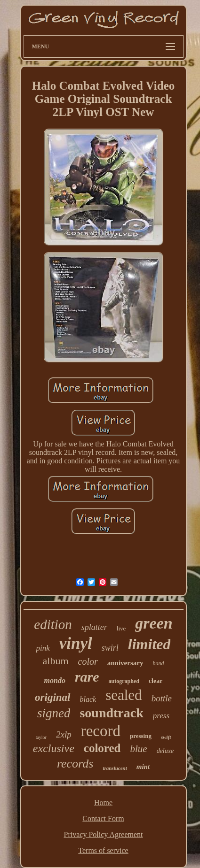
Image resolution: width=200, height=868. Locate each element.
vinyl (76, 643)
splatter (94, 627)
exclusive (54, 748)
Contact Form (103, 818)
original (52, 697)
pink (43, 648)
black (88, 699)
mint (143, 767)
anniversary (125, 663)
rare (87, 677)
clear (156, 681)
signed (54, 713)
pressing (141, 736)
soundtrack (111, 713)
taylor (41, 737)
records (75, 764)
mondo (55, 680)
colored (102, 748)
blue (138, 749)
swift (166, 737)
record (101, 731)
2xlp (64, 734)
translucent (115, 768)
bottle (162, 698)
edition (53, 624)
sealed (124, 695)
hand (158, 663)
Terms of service (103, 850)
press (161, 716)
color (88, 661)
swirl (110, 648)
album (56, 661)
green (154, 623)
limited (149, 644)
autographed (124, 681)
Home (103, 803)
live (121, 628)
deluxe (165, 751)
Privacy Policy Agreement (104, 834)
